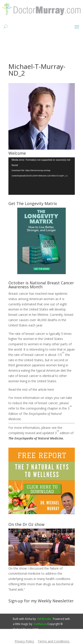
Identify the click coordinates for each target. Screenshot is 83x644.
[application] (42, 176)
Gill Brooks (44, 619)
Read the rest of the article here (31, 389)
